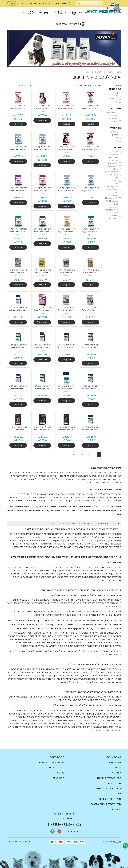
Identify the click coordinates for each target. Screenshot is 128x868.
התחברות (43, 3)
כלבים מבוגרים (114, 633)
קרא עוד (91, 124)
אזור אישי (116, 809)
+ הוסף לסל (42, 120)
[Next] (78, 454)
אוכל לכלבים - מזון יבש (96, 72)
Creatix (117, 842)
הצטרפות (33, 3)
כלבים (111, 72)
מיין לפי (33, 85)
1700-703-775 (64, 824)
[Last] (74, 454)
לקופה (12, 3)
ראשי (119, 72)
